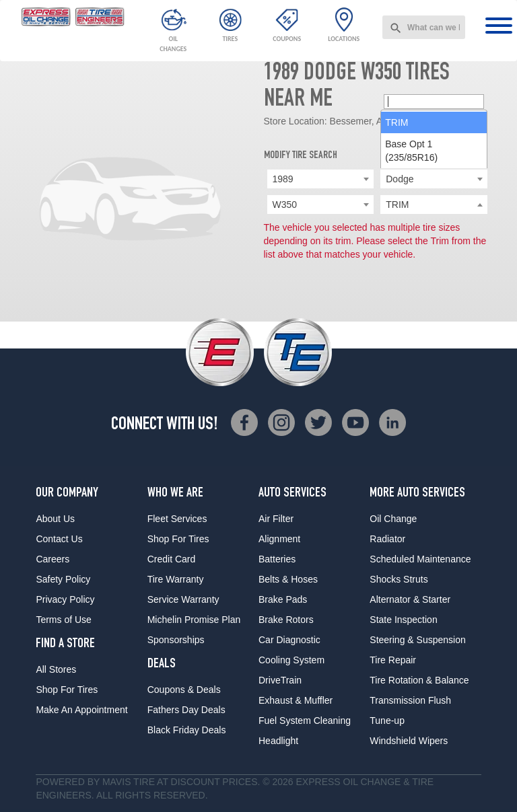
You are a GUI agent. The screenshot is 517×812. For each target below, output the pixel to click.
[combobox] (424, 27)
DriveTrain (280, 680)
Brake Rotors (286, 620)
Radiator (387, 539)
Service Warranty (183, 599)
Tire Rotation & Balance (419, 680)
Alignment (279, 539)
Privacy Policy (65, 599)
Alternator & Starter (410, 599)
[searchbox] (434, 205)
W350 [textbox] (285, 205)
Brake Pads (283, 599)
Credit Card (172, 559)
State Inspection (403, 620)
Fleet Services (177, 519)
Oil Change (393, 519)
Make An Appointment (81, 710)
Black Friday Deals (187, 730)
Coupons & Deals (184, 690)
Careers (53, 559)
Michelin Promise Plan (194, 620)
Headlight (278, 741)
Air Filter (276, 519)
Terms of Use (63, 620)
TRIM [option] (397, 226)
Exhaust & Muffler (296, 700)
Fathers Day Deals (186, 710)
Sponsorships (176, 640)
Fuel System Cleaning (305, 721)
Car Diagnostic (289, 640)
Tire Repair (393, 660)
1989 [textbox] (283, 179)
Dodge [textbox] (400, 179)
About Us (55, 519)
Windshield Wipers (409, 741)
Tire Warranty (176, 579)
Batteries (277, 559)
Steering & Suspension (417, 640)
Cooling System (291, 660)
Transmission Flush (410, 700)
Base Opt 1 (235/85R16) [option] (411, 254)
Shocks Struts (399, 579)
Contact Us (59, 539)
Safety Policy (63, 579)
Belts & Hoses (288, 579)
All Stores (56, 669)
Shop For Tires (67, 690)
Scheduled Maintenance (420, 559)
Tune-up (387, 721)
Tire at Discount (176, 782)
